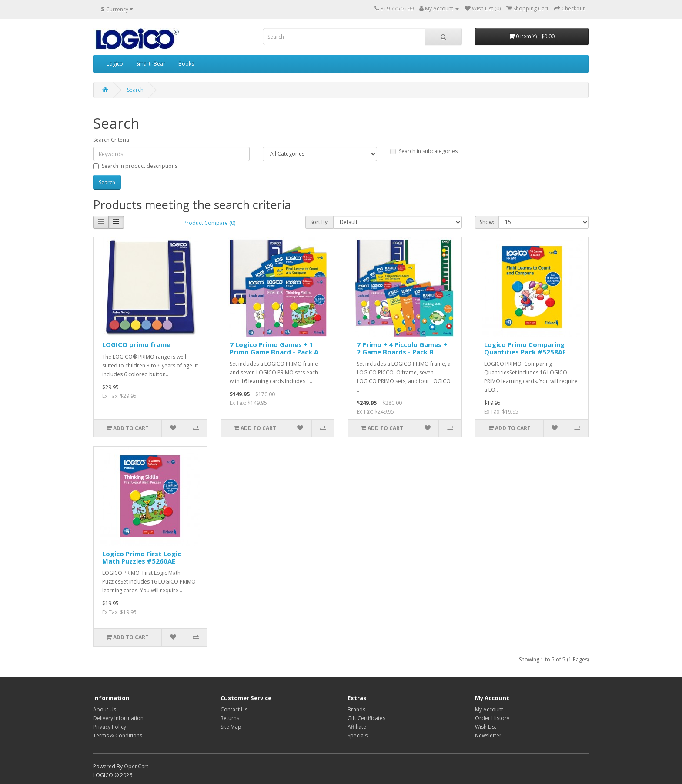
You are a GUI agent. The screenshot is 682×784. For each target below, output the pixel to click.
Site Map (231, 727)
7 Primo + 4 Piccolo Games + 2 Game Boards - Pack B (402, 348)
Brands (356, 709)
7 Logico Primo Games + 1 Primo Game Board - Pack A (274, 348)
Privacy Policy (110, 727)
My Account (489, 709)
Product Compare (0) (209, 223)
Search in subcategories (424, 151)
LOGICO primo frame (136, 344)
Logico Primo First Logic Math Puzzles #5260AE (142, 557)
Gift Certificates (366, 718)
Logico (115, 64)
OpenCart (136, 766)
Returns (230, 718)
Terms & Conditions (118, 736)
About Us (105, 709)
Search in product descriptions (135, 166)
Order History (492, 718)
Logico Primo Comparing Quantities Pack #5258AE (525, 348)
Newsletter (488, 736)
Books (186, 64)
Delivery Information (118, 718)
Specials (358, 736)
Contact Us (234, 709)
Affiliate (357, 727)
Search (135, 90)
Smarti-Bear (151, 64)
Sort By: (319, 222)
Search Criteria (111, 140)
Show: (487, 222)
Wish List (486, 727)
